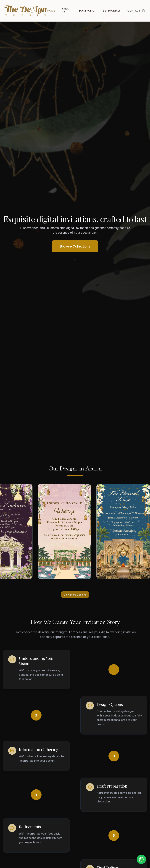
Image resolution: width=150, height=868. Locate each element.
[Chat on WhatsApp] (141, 859)
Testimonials (111, 11)
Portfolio (87, 11)
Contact (134, 11)
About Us (67, 11)
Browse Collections (75, 246)
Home (51, 11)
